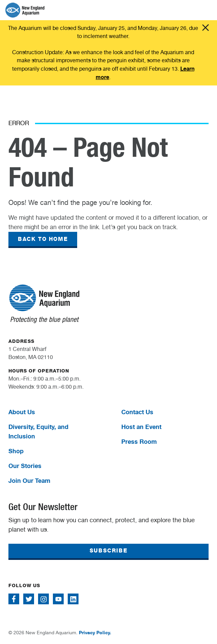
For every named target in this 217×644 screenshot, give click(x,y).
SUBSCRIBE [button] (108, 551)
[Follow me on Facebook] (14, 599)
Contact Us (137, 412)
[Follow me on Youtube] (58, 599)
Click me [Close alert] (206, 28)
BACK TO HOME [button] (43, 239)
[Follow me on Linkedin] (73, 599)
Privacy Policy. (95, 632)
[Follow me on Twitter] (29, 599)
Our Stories (25, 466)
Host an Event (141, 427)
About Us (22, 412)
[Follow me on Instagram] (43, 599)
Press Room (139, 441)
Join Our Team (29, 480)
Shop (16, 451)
